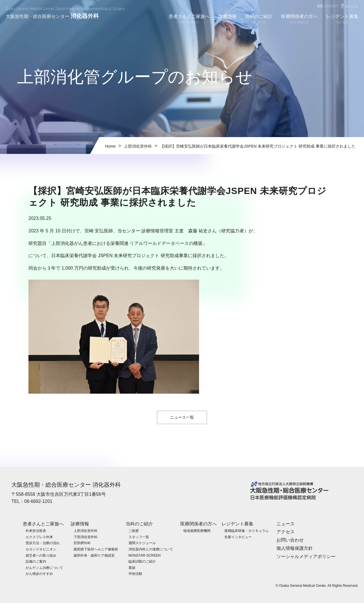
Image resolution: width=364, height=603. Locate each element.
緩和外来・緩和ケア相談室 (94, 555)
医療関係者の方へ (299, 19)
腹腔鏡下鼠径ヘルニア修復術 (96, 549)
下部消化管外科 (86, 537)
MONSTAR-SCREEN (145, 555)
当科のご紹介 (259, 19)
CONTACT (331, 6)
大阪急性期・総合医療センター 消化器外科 (66, 485)
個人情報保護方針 (295, 548)
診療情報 (227, 19)
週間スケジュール (142, 543)
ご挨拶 (134, 531)
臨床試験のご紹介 (142, 561)
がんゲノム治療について (44, 567)
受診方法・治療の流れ (43, 543)
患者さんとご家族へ (189, 19)
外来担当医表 (36, 531)
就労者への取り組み (41, 555)
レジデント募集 (342, 19)
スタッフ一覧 (139, 537)
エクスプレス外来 (39, 537)
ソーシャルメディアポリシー (306, 556)
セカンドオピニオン (41, 549)
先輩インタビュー (238, 537)
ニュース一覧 (182, 417)
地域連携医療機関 (197, 531)
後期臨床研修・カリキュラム (247, 531)
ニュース (286, 524)
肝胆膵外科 (82, 543)
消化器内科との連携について (151, 549)
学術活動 (135, 574)
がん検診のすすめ (39, 574)
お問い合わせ (290, 540)
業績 (132, 567)
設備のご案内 (36, 561)
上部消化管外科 (86, 531)
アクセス (286, 532)
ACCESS (352, 7)
